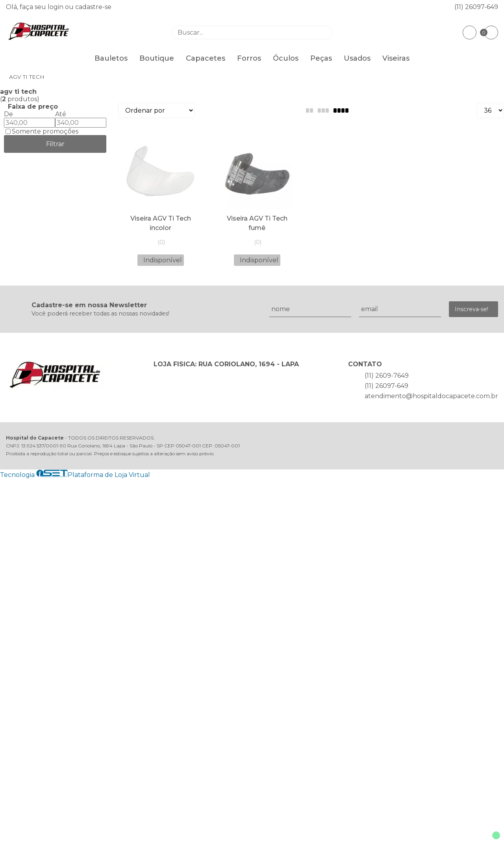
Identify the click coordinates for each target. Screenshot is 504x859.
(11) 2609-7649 (387, 376)
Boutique (157, 58)
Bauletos (111, 58)
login (56, 7)
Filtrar (55, 144)
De (8, 114)
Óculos (286, 58)
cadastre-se (93, 7)
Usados (357, 58)
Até (61, 114)
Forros (249, 58)
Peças (321, 58)
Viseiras (396, 58)
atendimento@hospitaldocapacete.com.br (431, 396)
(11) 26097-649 (476, 7)
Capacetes (206, 58)
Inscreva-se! (472, 309)
